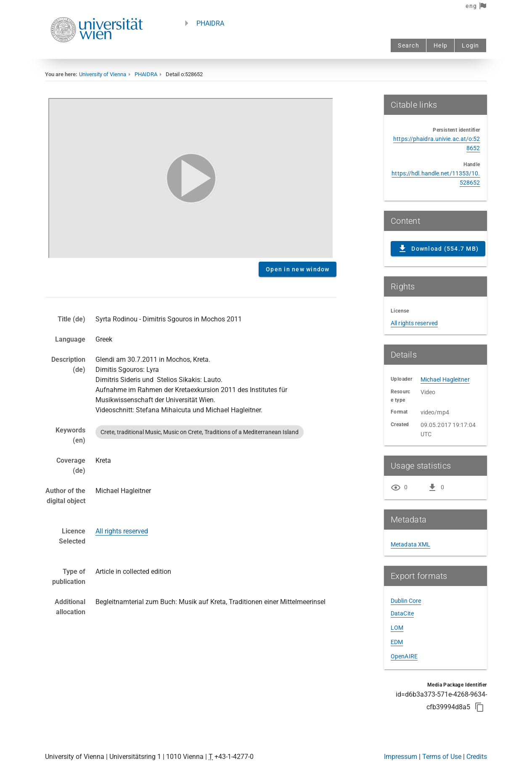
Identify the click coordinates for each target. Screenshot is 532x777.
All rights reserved (122, 531)
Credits (477, 757)
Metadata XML (410, 544)
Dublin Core (406, 601)
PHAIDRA (210, 23)
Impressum (401, 757)
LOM (397, 628)
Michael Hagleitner (445, 379)
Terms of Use (442, 757)
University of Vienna (103, 74)
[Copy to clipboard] (479, 707)
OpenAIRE (404, 656)
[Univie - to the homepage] (97, 54)
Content (191, 176)
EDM (397, 642)
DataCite (402, 613)
